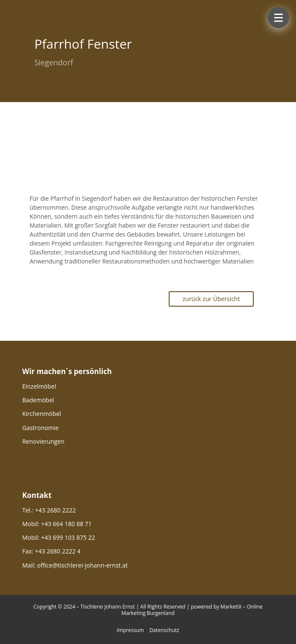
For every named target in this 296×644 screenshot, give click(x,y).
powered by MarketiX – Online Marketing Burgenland (192, 610)
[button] (278, 18)
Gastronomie (40, 428)
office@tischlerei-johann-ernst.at (82, 565)
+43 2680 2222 (55, 510)
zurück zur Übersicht (211, 299)
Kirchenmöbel (42, 414)
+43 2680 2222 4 (58, 551)
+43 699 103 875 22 (68, 537)
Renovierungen (43, 441)
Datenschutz (164, 630)
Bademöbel (38, 400)
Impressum (130, 630)
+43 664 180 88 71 (66, 524)
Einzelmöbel (39, 386)
